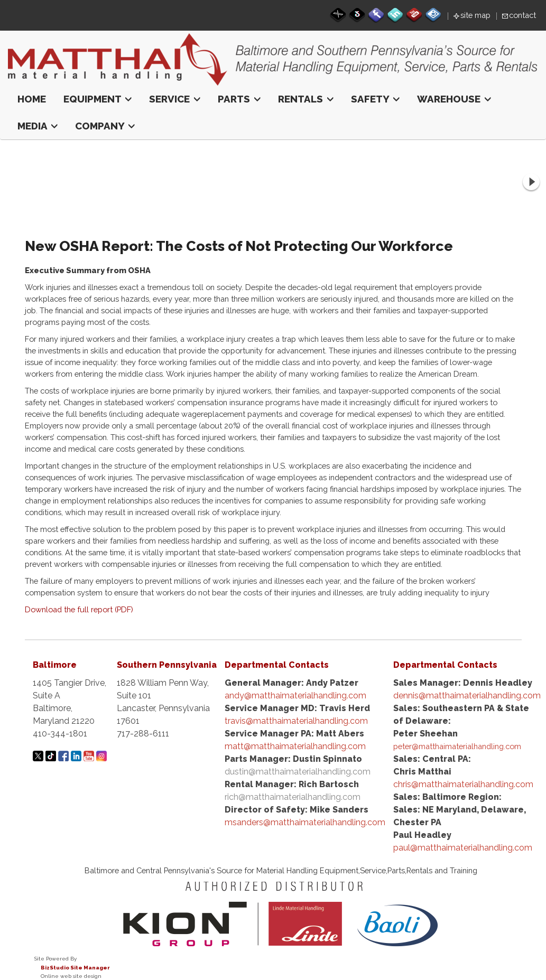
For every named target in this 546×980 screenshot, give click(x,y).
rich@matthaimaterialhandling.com (293, 797)
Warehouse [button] (454, 99)
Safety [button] (375, 99)
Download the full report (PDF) (79, 609)
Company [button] (105, 126)
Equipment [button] (98, 99)
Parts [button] (239, 99)
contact (522, 15)
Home (32, 99)
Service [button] (175, 99)
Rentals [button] (306, 99)
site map (475, 15)
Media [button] (38, 126)
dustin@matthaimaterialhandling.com (298, 772)
